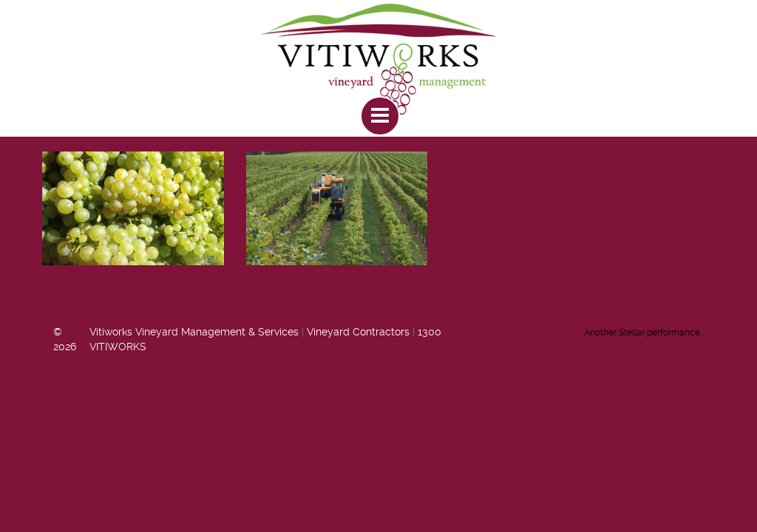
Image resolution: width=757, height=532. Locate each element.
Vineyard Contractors (358, 332)
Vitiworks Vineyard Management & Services (194, 332)
